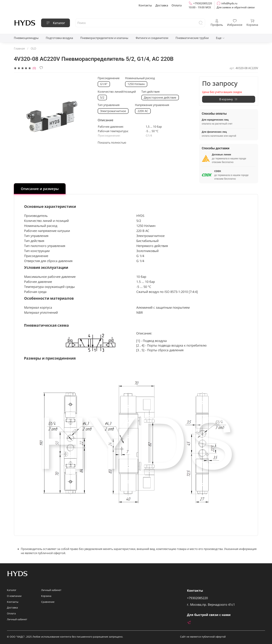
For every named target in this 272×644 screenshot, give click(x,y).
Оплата (177, 5)
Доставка (162, 5)
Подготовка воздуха (59, 38)
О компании (14, 596)
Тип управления (109, 105)
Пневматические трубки (192, 38)
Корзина (46, 596)
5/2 (102, 98)
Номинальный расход (140, 78)
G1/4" (104, 84)
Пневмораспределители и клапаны (104, 38)
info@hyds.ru (227, 3)
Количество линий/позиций (117, 92)
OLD (33, 48)
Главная (19, 48)
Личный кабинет (17, 619)
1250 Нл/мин (136, 84)
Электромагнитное (113, 111)
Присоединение (109, 78)
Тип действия (150, 92)
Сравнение (48, 602)
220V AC (143, 111)
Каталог (56, 23)
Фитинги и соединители (152, 38)
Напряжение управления (152, 105)
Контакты (145, 5)
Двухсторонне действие (160, 98)
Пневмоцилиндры (26, 38)
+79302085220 (200, 3)
